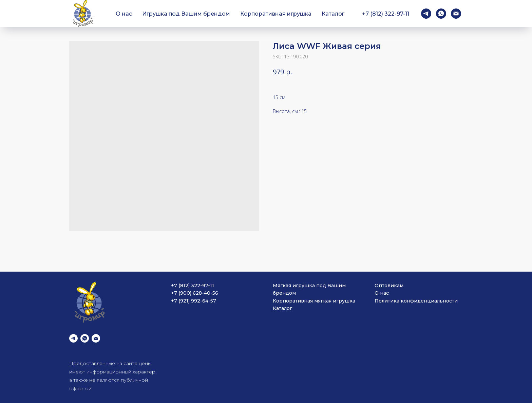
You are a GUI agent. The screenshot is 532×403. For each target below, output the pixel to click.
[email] (456, 14)
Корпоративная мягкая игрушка (314, 301)
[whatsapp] (441, 14)
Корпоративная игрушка (276, 14)
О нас (124, 14)
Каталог (333, 14)
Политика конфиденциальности (416, 301)
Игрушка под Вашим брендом (186, 14)
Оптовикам (389, 286)
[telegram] (426, 14)
